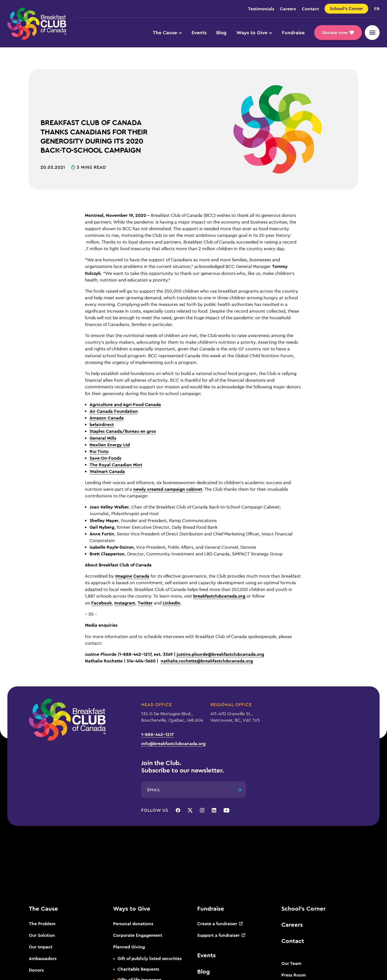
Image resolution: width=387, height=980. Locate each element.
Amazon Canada (107, 418)
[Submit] (239, 790)
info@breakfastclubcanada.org (173, 743)
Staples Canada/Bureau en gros (123, 431)
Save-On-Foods (105, 458)
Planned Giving (129, 947)
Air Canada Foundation (114, 411)
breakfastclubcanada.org (219, 596)
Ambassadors (43, 958)
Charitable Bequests (138, 969)
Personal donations (133, 923)
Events (199, 32)
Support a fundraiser (218, 935)
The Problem (42, 923)
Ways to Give (254, 32)
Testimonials (261, 9)
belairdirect (102, 424)
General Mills (103, 438)
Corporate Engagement (138, 935)
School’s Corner (303, 908)
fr (377, 9)
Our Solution (42, 935)
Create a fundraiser (217, 923)
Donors (36, 970)
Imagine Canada (132, 576)
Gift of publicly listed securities (150, 958)
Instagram (125, 603)
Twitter (145, 603)
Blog (221, 32)
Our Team (291, 963)
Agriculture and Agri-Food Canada (125, 404)
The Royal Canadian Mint (116, 465)
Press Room (294, 975)
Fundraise (293, 32)
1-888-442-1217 (157, 734)
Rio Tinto (99, 451)
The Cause (167, 32)
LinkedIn (172, 603)
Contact (310, 9)
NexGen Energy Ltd (110, 445)
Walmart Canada (107, 471)
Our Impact (41, 947)
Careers (288, 9)
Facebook (102, 603)
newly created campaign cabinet (168, 489)
